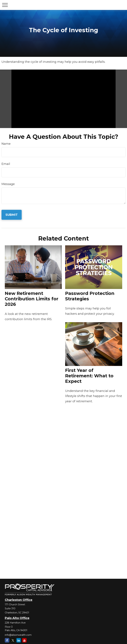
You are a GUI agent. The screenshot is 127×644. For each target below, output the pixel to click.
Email (6, 164)
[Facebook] (7, 640)
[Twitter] (13, 640)
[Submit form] (12, 215)
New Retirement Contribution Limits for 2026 (32, 299)
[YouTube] (24, 640)
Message (8, 184)
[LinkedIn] (19, 640)
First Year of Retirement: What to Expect (89, 376)
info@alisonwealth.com (18, 635)
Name (6, 144)
